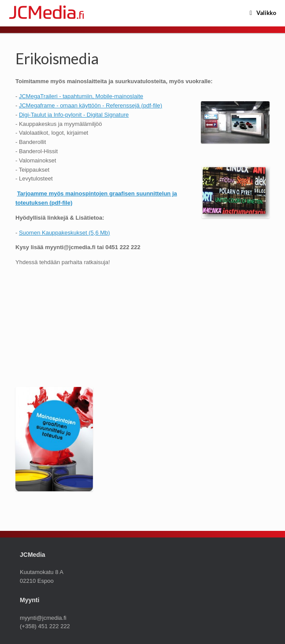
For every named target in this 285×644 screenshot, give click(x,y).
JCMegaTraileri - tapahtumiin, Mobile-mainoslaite (81, 96)
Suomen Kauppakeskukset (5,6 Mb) (65, 233)
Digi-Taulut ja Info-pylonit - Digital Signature (74, 115)
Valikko (263, 13)
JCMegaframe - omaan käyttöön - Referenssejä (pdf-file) (91, 105)
